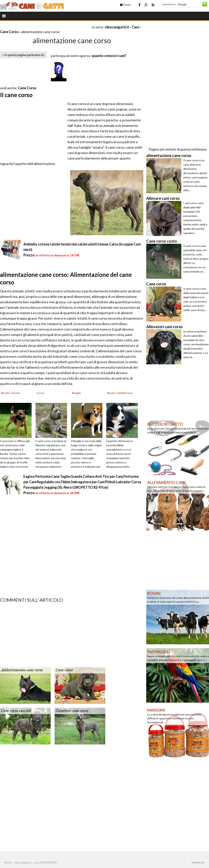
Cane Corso (9, 32)
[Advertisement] (46, 27)
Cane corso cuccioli (16, 711)
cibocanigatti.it (117, 27)
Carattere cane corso (72, 711)
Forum (125, 5)
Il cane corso (16, 95)
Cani (135, 27)
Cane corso (64, 670)
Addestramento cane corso (22, 670)
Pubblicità (198, 863)
